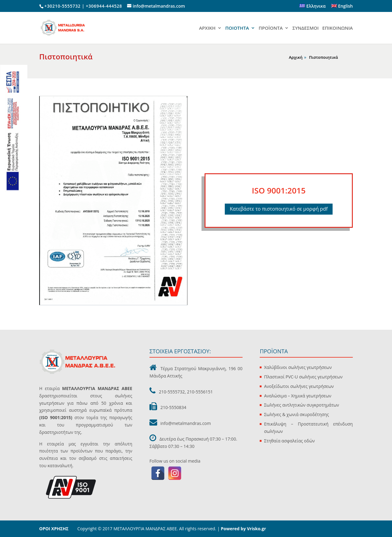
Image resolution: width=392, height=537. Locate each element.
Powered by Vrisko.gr (243, 529)
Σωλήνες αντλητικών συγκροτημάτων (302, 405)
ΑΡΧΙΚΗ (207, 28)
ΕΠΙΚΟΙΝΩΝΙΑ (337, 28)
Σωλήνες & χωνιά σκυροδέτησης (296, 414)
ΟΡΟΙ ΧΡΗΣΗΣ (54, 529)
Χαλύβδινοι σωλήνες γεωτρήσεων (298, 367)
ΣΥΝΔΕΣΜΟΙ (306, 28)
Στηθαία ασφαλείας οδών (289, 441)
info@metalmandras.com (186, 423)
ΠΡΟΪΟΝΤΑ (271, 28)
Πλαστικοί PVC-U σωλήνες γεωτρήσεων (303, 377)
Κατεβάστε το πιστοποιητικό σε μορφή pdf (279, 209)
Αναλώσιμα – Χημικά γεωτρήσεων (298, 396)
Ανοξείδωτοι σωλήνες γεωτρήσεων (299, 386)
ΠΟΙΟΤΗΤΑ (237, 28)
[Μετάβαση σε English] (342, 8)
